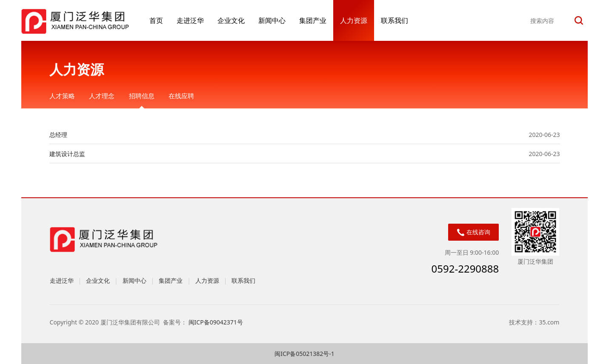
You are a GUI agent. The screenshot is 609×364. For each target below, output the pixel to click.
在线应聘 (181, 96)
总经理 (58, 135)
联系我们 (395, 20)
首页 (156, 20)
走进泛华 (190, 20)
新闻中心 (272, 20)
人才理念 (102, 96)
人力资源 (354, 20)
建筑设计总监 (67, 154)
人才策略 (62, 96)
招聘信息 (142, 96)
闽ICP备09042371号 (217, 322)
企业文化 (231, 20)
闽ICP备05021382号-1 (304, 354)
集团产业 (313, 20)
